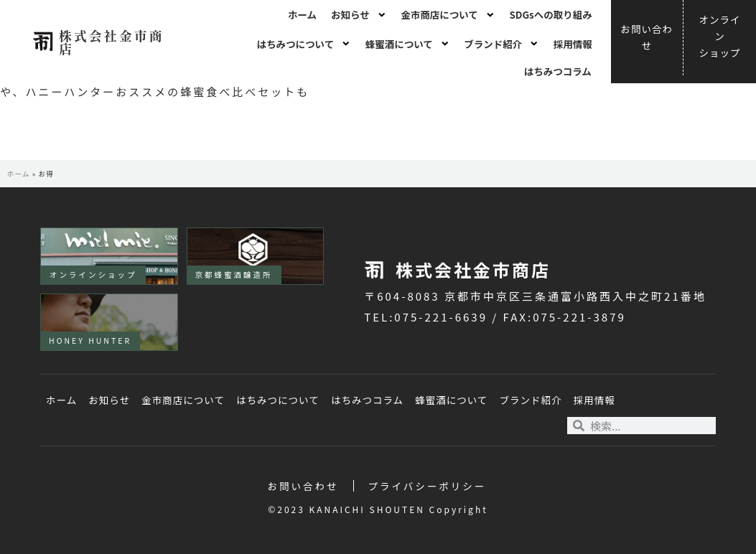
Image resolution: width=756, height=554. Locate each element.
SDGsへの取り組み (550, 14)
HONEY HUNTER (90, 341)
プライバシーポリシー (428, 486)
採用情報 (573, 44)
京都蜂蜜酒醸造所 (234, 274)
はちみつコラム (558, 71)
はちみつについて (304, 44)
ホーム (302, 14)
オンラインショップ (93, 274)
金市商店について (448, 15)
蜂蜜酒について (408, 44)
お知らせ (359, 15)
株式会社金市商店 (112, 42)
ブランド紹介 (501, 44)
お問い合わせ (303, 486)
